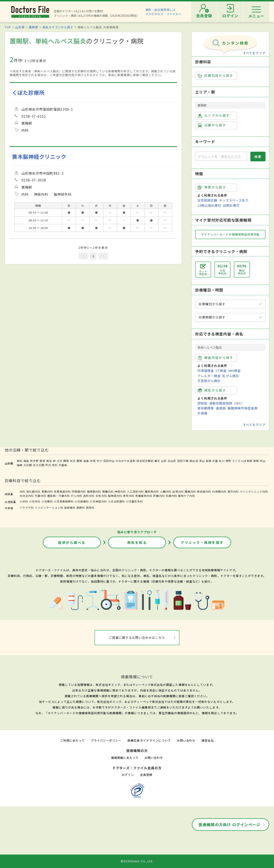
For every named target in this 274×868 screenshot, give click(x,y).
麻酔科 (81, 507)
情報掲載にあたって (125, 758)
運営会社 (208, 740)
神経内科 (120, 491)
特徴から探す (212, 187)
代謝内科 (40, 496)
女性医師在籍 (207, 200)
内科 (22, 491)
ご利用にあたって (72, 740)
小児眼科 (47, 501)
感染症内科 (204, 491)
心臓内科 (166, 491)
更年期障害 (206, 408)
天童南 (63, 465)
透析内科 (89, 496)
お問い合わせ (186, 740)
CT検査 (221, 371)
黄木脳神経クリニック (39, 157)
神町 (228, 461)
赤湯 (93, 461)
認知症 (202, 403)
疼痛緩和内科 (144, 496)
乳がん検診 (231, 376)
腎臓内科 (108, 491)
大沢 (60, 461)
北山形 (172, 461)
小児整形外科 (134, 501)
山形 (164, 461)
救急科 (90, 507)
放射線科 (70, 507)
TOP (8, 27)
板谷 (49, 461)
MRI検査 (235, 371)
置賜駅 (33, 27)
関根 (66, 461)
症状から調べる (72, 542)
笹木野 (34, 461)
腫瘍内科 (190, 491)
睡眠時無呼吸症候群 (243, 408)
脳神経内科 (115, 496)
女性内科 (101, 496)
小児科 (24, 501)
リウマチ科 (27, 507)
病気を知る (137, 542)
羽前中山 (109, 461)
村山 (263, 461)
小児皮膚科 (82, 501)
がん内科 (77, 496)
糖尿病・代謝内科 (59, 496)
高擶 (209, 461)
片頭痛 (202, 413)
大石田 (28, 465)
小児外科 (35, 501)
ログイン (128, 775)
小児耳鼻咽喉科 (64, 501)
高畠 (86, 461)
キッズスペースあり (234, 200)
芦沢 (48, 465)
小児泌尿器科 (116, 501)
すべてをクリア (254, 53)
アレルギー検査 (209, 376)
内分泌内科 (27, 496)
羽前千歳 (183, 461)
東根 (256, 461)
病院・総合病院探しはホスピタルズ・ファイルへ (164, 12)
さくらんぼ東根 (242, 461)
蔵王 (157, 461)
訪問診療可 (231, 205)
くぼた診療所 (28, 92)
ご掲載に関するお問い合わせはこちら (137, 638)
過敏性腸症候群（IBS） (227, 403)
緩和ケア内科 (187, 496)
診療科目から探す (216, 76)
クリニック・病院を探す (202, 542)
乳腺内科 (171, 496)
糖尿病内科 (152, 491)
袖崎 (20, 465)
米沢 (73, 461)
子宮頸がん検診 (209, 381)
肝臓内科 (159, 496)
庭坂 (43, 461)
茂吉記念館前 (145, 461)
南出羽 (194, 461)
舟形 (55, 465)
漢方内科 (233, 491)
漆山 (202, 461)
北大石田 (39, 465)
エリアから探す (214, 116)
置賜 (79, 461)
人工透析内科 (135, 491)
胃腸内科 (47, 491)
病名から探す (212, 390)
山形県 (20, 27)
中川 (99, 461)
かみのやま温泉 (125, 461)
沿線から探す (212, 125)
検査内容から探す (216, 358)
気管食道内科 (62, 491)
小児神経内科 (98, 501)
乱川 (222, 461)
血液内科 (178, 491)
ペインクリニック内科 (254, 491)
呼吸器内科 (79, 491)
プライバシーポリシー (106, 740)
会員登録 (146, 775)
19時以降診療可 (209, 205)
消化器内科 (33, 491)
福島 (26, 461)
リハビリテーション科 (49, 507)
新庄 (20, 461)
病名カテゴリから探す (58, 27)
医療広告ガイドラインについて (149, 740)
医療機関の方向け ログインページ (229, 825)
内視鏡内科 (219, 491)
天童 (215, 461)
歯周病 (221, 408)
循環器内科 (94, 491)
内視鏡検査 (206, 371)
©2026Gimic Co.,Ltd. (137, 861)
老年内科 (129, 496)
